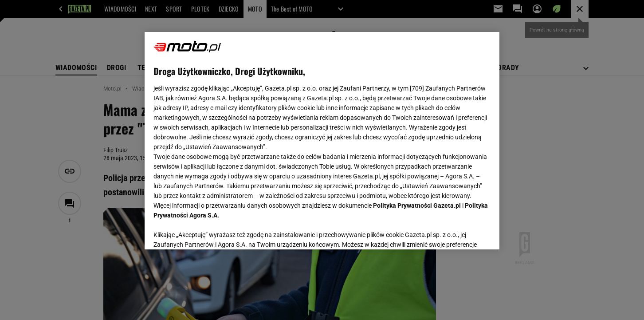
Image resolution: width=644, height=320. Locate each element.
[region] (322, 141)
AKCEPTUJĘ (461, 232)
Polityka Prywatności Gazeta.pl (417, 205)
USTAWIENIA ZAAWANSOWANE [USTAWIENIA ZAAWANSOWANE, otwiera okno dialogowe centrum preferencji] (211, 232)
